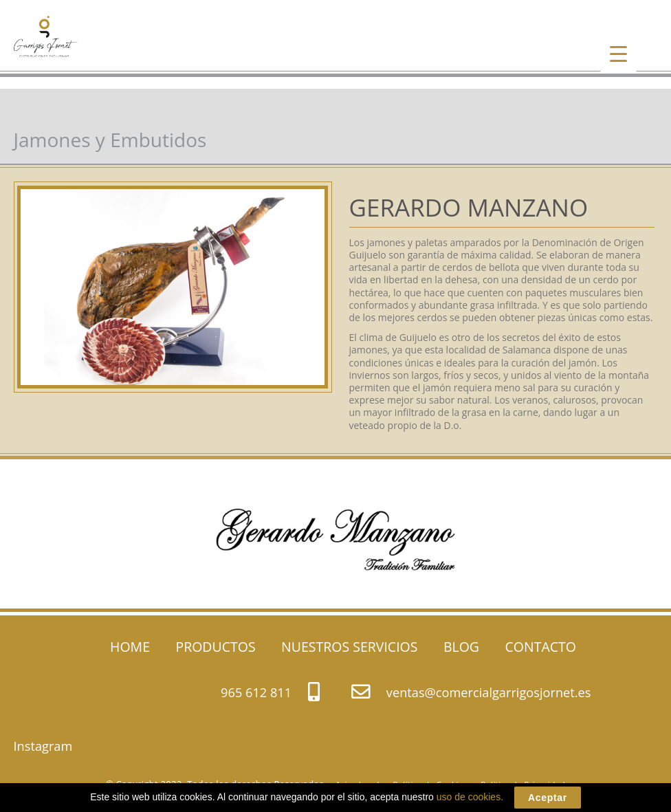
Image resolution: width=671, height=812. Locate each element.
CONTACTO (541, 647)
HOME (130, 647)
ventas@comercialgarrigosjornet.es (471, 691)
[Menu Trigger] (618, 53)
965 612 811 (270, 691)
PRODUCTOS (215, 647)
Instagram (43, 746)
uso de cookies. (470, 797)
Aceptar (548, 798)
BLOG (461, 647)
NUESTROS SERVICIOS (349, 647)
